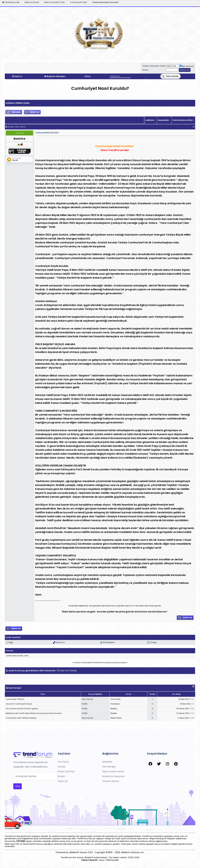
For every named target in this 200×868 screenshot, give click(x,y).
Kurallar (62, 767)
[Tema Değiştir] (170, 76)
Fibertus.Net (112, 860)
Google (153, 642)
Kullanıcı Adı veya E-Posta (154, 66)
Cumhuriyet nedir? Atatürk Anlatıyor (21, 718)
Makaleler (107, 762)
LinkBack (150, 120)
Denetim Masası (111, 781)
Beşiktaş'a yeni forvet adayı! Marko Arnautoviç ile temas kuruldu (34, 713)
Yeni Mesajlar (109, 767)
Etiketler (10, 651)
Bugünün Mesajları (56, 76)
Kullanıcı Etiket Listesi (18, 103)
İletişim (61, 776)
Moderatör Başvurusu (114, 776)
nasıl (26, 656)
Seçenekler (163, 120)
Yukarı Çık (63, 781)
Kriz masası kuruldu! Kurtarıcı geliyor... (22, 709)
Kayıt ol (18, 76)
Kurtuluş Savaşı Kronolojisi (115, 663)
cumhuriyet (11, 656)
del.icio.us (60, 642)
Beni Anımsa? (187, 66)
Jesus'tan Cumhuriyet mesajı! (19, 704)
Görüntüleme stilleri (183, 120)
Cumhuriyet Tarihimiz (15, 699)
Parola (145, 70)
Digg (11, 642)
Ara (89, 76)
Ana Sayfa (63, 762)
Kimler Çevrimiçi (66, 772)
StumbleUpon (109, 642)
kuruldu (20, 656)
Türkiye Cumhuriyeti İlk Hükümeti (88, 663)
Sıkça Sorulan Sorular (113, 772)
